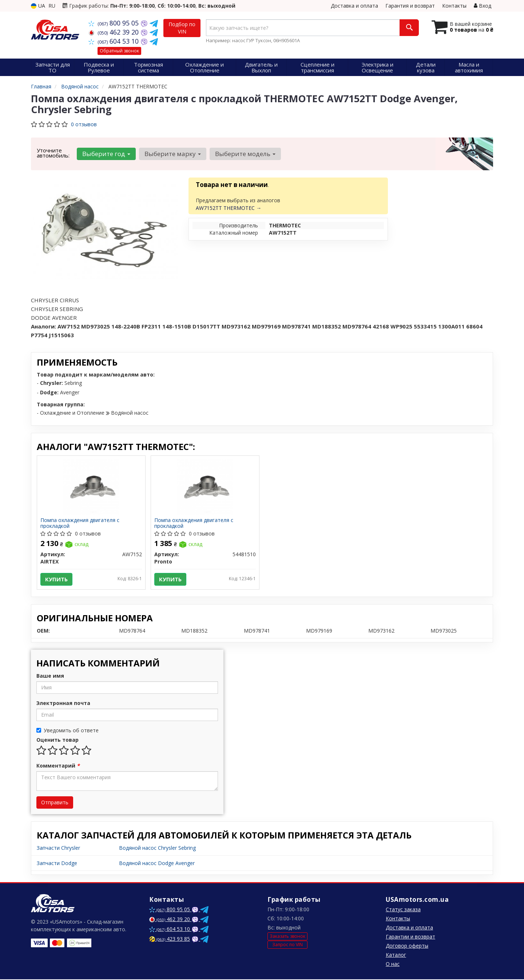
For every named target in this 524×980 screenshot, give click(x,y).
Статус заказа (403, 910)
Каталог (396, 955)
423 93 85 (170, 939)
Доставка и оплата (354, 6)
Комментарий (58, 766)
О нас (393, 965)
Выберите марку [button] (172, 154)
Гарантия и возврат (410, 6)
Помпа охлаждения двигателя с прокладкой (80, 523)
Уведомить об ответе (68, 731)
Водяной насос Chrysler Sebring (157, 848)
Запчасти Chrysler (58, 848)
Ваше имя (50, 676)
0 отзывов (84, 124)
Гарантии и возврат (410, 937)
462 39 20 (114, 32)
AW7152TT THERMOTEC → (229, 208)
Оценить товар (57, 740)
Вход (483, 6)
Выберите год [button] (106, 154)
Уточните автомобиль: (53, 153)
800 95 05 (114, 23)
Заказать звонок (287, 937)
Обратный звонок (119, 51)
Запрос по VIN (287, 946)
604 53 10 (114, 41)
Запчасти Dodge (57, 864)
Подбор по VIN (182, 28)
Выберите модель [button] (244, 154)
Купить (57, 579)
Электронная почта (63, 704)
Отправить (55, 803)
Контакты (454, 6)
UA (38, 6)
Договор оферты (407, 946)
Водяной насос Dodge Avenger (157, 864)
